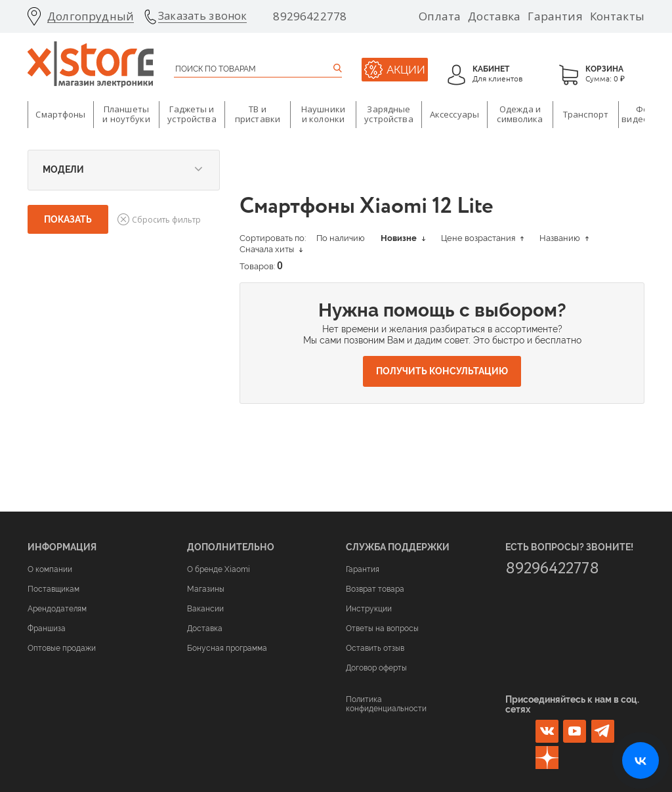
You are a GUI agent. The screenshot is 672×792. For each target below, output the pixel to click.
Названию (564, 238)
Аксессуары (454, 114)
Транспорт (586, 114)
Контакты (617, 16)
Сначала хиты (271, 249)
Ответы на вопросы (382, 628)
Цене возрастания (482, 238)
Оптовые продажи (62, 648)
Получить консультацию (442, 371)
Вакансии (205, 609)
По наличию (341, 238)
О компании (50, 569)
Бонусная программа (227, 648)
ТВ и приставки (258, 114)
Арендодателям (57, 609)
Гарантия (555, 16)
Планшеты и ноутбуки (126, 114)
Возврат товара (375, 589)
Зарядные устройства (388, 114)
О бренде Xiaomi (219, 569)
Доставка (494, 16)
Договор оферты (376, 668)
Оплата (440, 16)
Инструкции (369, 609)
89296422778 (310, 16)
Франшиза (47, 628)
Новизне (403, 238)
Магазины (206, 589)
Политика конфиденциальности (386, 704)
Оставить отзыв (375, 648)
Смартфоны (60, 114)
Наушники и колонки (323, 114)
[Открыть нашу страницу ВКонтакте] (640, 760)
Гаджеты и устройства (192, 114)
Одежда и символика (520, 114)
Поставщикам (53, 589)
